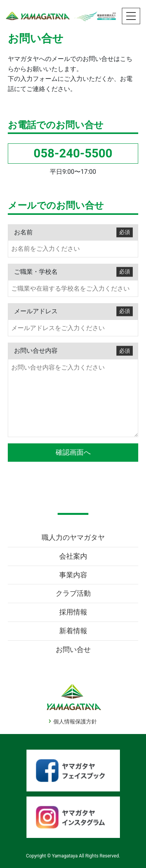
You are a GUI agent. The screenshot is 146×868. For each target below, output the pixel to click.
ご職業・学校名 (73, 272)
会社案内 (73, 556)
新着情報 (73, 631)
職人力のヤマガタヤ (73, 537)
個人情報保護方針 (75, 722)
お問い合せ (73, 649)
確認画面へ (73, 452)
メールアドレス (73, 311)
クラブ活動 (73, 593)
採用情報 (73, 612)
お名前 (73, 232)
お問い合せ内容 (73, 351)
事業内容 (73, 575)
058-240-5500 (73, 153)
